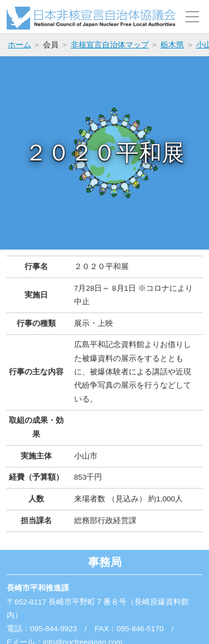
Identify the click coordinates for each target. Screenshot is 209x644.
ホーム (20, 45)
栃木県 (172, 45)
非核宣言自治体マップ (110, 45)
